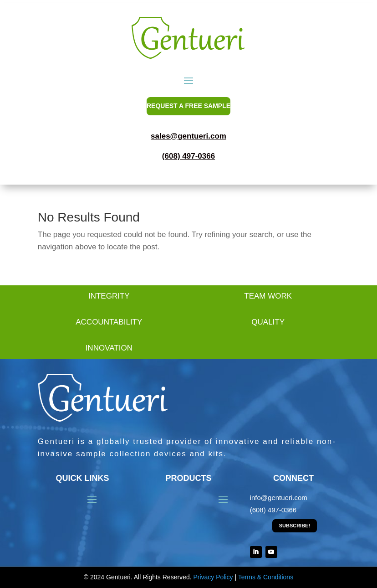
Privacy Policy (213, 577)
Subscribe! (295, 526)
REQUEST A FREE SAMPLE (188, 106)
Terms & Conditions (266, 577)
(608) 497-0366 (188, 156)
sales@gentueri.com (188, 136)
